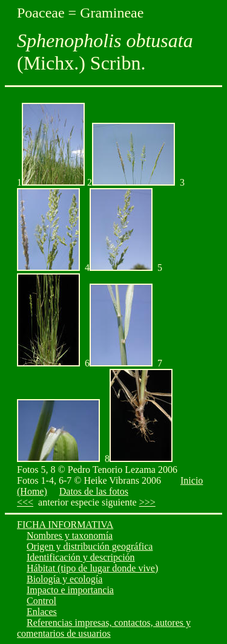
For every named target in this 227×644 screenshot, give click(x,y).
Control (41, 601)
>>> (147, 502)
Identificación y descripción (81, 557)
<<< (25, 502)
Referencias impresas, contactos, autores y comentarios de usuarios (104, 628)
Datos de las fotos (94, 491)
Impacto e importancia (70, 590)
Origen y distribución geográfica (90, 546)
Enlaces (42, 612)
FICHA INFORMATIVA (65, 525)
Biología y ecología (64, 579)
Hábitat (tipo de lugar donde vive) (92, 568)
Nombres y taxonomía (70, 535)
